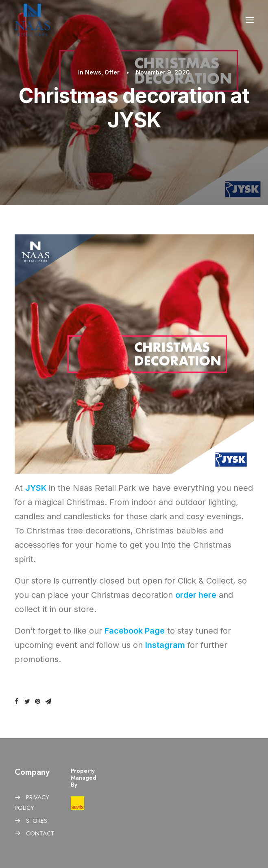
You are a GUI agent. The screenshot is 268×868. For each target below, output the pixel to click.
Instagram (165, 645)
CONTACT (40, 833)
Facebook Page (135, 631)
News (93, 72)
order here (196, 595)
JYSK (36, 488)
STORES (37, 821)
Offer (112, 72)
